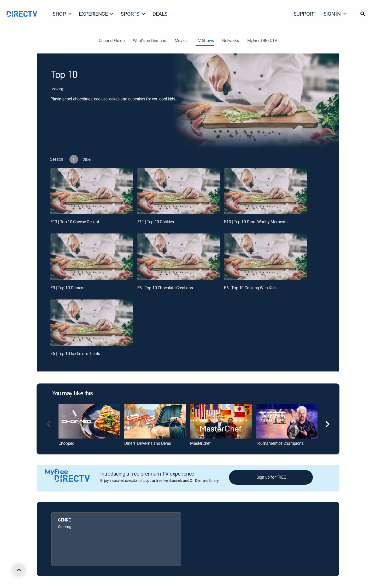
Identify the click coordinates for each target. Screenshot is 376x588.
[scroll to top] (19, 570)
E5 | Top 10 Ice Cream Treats (75, 353)
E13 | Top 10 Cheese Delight (75, 222)
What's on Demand (150, 40)
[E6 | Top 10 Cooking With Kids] (265, 257)
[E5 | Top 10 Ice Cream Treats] (92, 323)
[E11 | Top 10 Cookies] (179, 191)
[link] (89, 421)
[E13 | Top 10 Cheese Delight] (92, 191)
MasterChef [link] (200, 443)
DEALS (160, 14)
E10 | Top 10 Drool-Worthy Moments (256, 222)
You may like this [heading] (73, 394)
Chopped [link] (66, 443)
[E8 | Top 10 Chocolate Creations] (179, 257)
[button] (363, 14)
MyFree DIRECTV (262, 40)
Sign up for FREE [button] (271, 477)
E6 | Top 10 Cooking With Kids (250, 288)
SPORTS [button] (133, 14)
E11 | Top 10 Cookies (156, 222)
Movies (181, 40)
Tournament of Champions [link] (280, 443)
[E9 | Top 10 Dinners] (92, 257)
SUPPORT (305, 14)
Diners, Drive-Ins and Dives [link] (148, 443)
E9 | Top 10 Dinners (67, 288)
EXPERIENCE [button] (96, 14)
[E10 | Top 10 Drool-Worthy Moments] (265, 191)
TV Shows (205, 40)
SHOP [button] (62, 14)
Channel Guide (112, 40)
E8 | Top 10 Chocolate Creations (165, 288)
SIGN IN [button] (335, 14)
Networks (230, 40)
